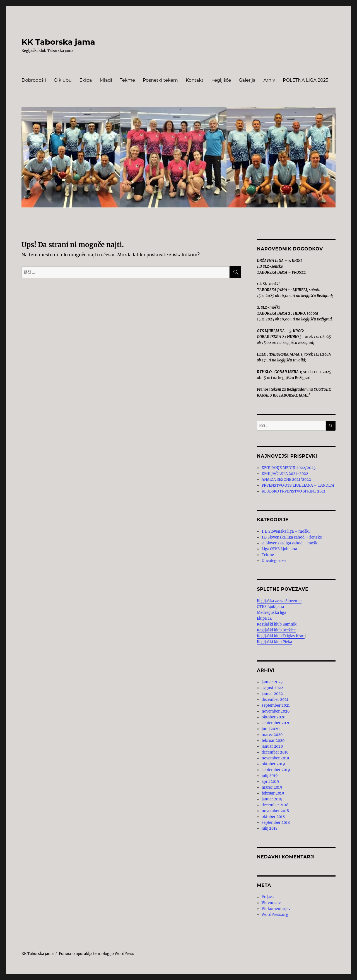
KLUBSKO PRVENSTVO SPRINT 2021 (294, 491)
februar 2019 (273, 793)
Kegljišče (221, 80)
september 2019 (276, 770)
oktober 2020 (273, 717)
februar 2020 (273, 741)
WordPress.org (275, 915)
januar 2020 (272, 746)
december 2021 (275, 700)
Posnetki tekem (160, 80)
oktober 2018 (273, 817)
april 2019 (270, 782)
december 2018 (275, 805)
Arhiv (269, 80)
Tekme (127, 80)
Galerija (247, 80)
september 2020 (276, 723)
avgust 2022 (272, 688)
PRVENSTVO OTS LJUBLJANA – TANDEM (298, 485)
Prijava (268, 897)
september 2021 (276, 705)
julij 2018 (270, 828)
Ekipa (86, 80)
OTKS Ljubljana (270, 607)
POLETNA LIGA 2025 (306, 80)
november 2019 (275, 758)
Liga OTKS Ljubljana (279, 549)
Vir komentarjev (276, 909)
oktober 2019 (273, 764)
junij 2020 (271, 729)
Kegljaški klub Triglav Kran (281, 636)
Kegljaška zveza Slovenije (279, 601)
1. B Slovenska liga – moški (286, 531)
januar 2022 (272, 694)
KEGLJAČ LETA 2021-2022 (285, 474)
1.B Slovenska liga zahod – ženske (292, 537)
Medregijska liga (272, 613)
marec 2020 (272, 735)
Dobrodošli (34, 80)
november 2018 (275, 811)
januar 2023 (272, 682)
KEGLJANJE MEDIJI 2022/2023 (289, 468)
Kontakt (195, 80)
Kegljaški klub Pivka (274, 642)
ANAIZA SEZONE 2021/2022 (286, 480)
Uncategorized (275, 561)
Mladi (106, 80)
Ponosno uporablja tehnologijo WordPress (97, 954)
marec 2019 (272, 787)
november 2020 (276, 711)
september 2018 (276, 823)
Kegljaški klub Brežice (276, 630)
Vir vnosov (271, 903)
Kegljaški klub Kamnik (277, 624)
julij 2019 (270, 776)
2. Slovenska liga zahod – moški (290, 543)
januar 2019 (272, 799)
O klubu (63, 80)
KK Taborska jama (58, 42)
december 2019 (275, 752)
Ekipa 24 (264, 618)
